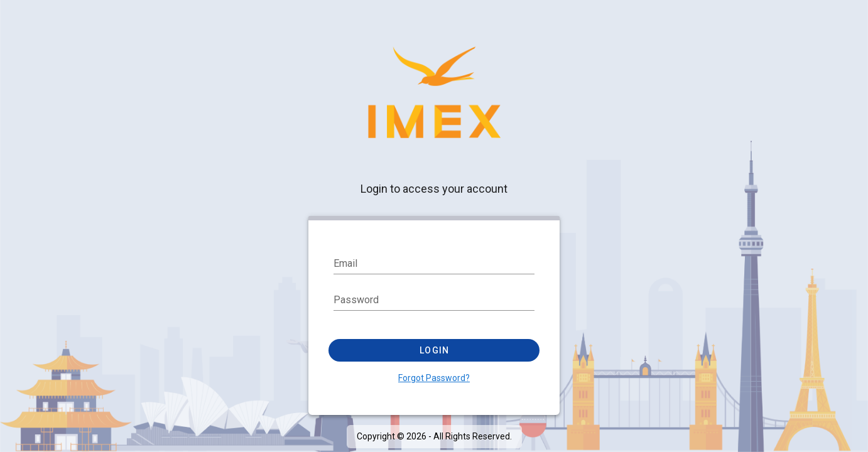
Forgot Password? (434, 378)
